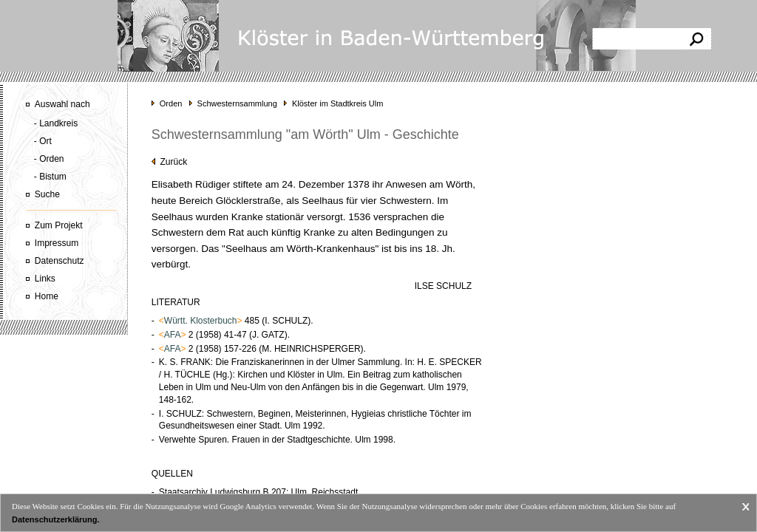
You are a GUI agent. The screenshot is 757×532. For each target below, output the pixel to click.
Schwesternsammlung (237, 103)
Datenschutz (60, 261)
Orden (171, 103)
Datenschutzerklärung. (56, 519)
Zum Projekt (59, 225)
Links (45, 279)
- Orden (49, 159)
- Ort (43, 141)
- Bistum (50, 177)
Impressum (57, 243)
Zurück (169, 162)
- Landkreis (56, 123)
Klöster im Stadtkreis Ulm (337, 103)
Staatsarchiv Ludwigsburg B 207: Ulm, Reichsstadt (258, 492)
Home (47, 296)
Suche (47, 194)
